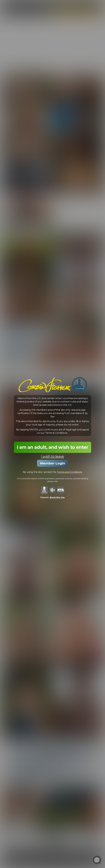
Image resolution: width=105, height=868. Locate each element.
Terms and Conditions (70, 472)
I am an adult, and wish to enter (53, 447)
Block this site (57, 497)
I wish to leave (53, 456)
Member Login (53, 463)
